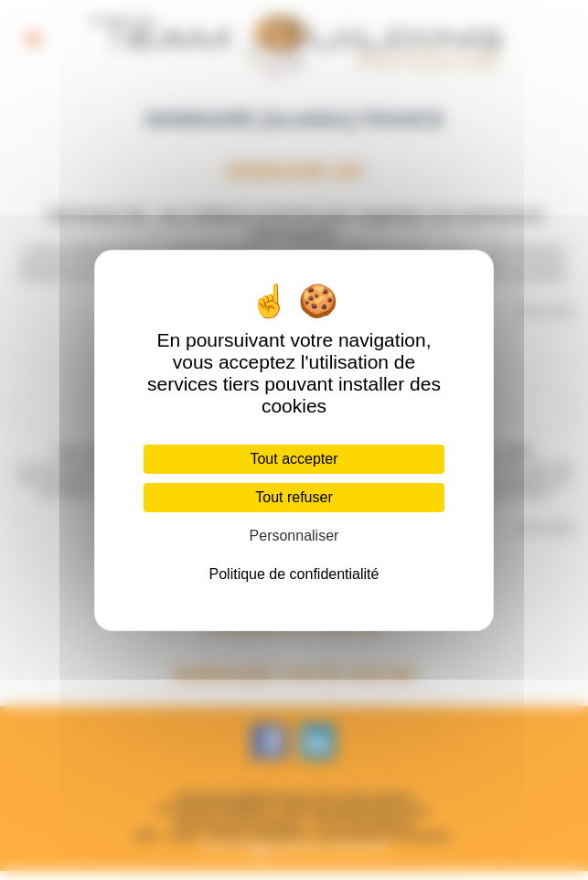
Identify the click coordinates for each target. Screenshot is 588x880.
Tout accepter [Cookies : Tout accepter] (294, 459)
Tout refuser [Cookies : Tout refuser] (294, 497)
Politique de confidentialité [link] (294, 574)
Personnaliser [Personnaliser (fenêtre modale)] (294, 536)
